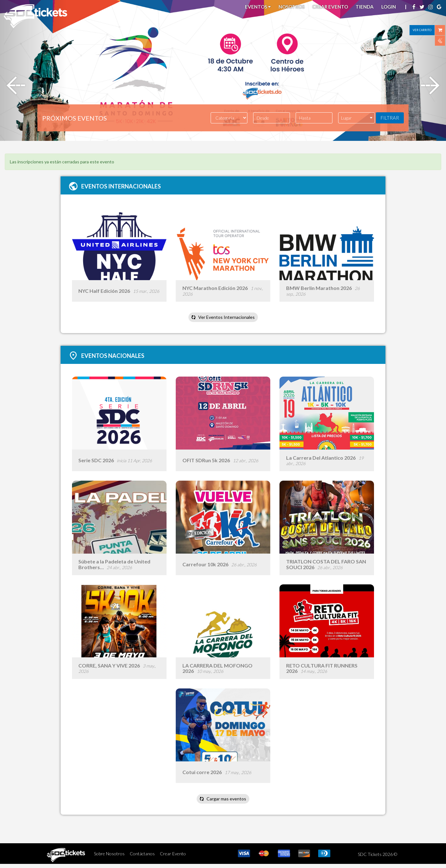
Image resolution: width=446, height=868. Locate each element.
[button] (33, 70)
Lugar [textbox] (346, 118)
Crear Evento (330, 7)
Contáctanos (142, 857)
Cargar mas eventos (223, 802)
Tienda (365, 7)
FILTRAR (390, 118)
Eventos (258, 7)
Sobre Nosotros (109, 857)
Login (389, 7)
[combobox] (357, 118)
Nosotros (292, 7)
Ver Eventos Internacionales (223, 318)
